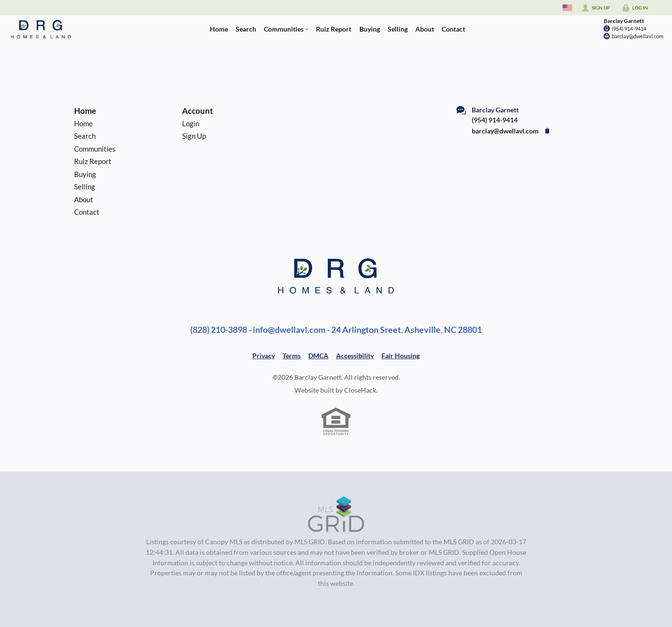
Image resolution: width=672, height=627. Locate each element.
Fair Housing (401, 356)
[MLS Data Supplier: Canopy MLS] (336, 515)
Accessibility (355, 356)
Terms (292, 356)
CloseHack (360, 390)
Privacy (264, 356)
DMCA (318, 356)
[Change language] (567, 8)
